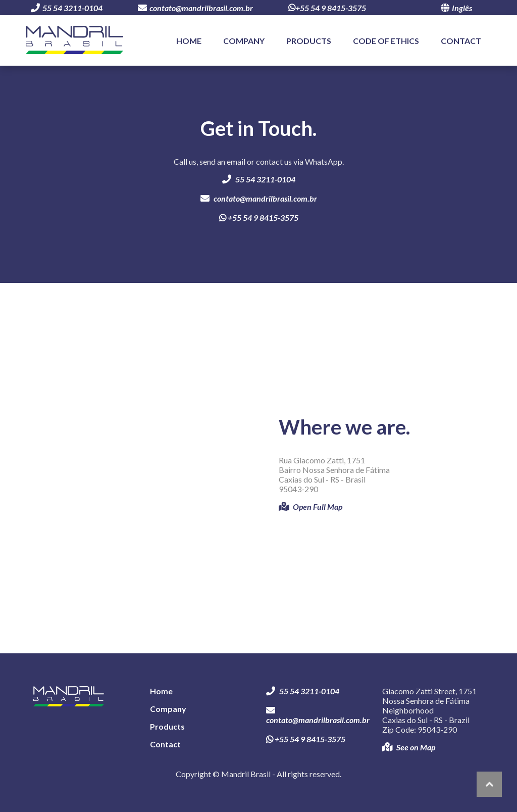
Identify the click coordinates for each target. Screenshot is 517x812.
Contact (461, 41)
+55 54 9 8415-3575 (327, 8)
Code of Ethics (386, 41)
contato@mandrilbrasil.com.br (195, 8)
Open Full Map (311, 507)
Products (309, 41)
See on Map (409, 747)
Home (189, 41)
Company (244, 41)
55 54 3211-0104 (67, 8)
